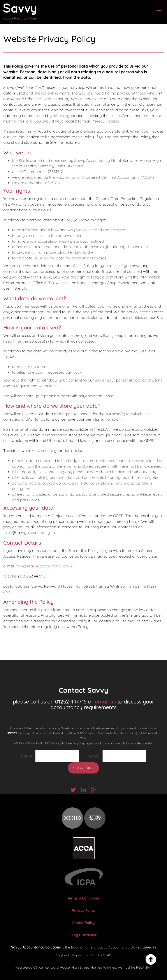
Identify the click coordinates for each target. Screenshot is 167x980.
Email (94, 756)
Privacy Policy (83, 910)
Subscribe (83, 768)
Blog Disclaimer (84, 935)
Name (26, 756)
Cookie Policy (83, 923)
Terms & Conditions (83, 898)
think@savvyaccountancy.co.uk (44, 566)
